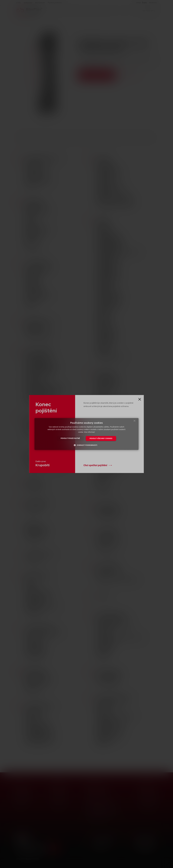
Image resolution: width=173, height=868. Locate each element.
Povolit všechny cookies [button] (101, 438)
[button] (87, 445)
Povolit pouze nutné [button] (70, 438)
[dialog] (86, 434)
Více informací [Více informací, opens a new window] (89, 432)
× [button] (135, 421)
